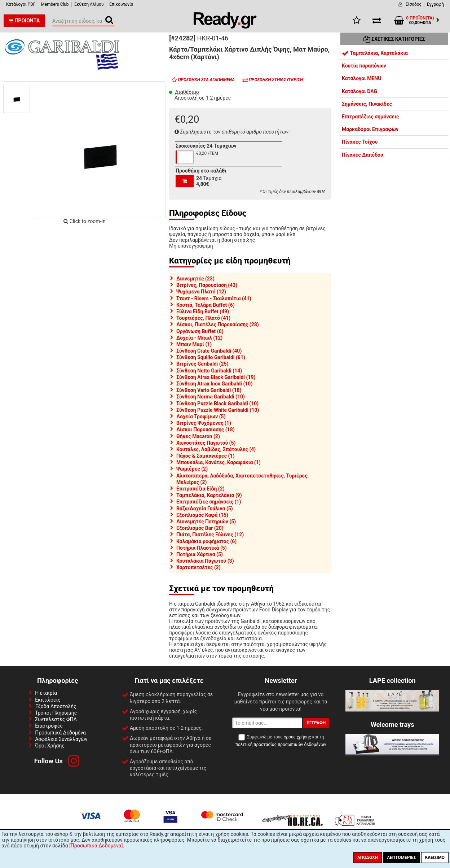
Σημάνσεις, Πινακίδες (367, 104)
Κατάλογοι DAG (359, 91)
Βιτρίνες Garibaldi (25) (202, 364)
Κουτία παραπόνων (364, 66)
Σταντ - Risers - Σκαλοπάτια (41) (214, 298)
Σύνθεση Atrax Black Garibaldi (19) (216, 377)
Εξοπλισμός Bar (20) (200, 528)
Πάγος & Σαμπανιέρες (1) (205, 456)
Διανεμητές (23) (195, 279)
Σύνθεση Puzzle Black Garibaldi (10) (217, 404)
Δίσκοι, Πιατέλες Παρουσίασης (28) (218, 324)
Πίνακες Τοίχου (360, 142)
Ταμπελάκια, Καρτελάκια (375, 53)
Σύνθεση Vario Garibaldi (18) (209, 390)
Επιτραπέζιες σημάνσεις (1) (209, 502)
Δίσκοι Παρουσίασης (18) (206, 429)
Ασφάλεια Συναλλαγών (61, 739)
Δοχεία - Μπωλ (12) (199, 338)
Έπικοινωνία (121, 4)
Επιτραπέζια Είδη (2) (200, 489)
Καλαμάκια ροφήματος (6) (206, 541)
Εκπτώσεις (48, 700)
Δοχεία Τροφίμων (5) (201, 416)
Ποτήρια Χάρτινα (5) (200, 554)
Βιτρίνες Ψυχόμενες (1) (204, 423)
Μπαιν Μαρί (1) (194, 344)
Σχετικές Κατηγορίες (394, 39)
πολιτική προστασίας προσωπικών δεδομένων (281, 745)
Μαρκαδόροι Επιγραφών (370, 129)
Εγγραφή (435, 4)
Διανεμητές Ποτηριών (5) (206, 522)
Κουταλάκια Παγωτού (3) (205, 561)
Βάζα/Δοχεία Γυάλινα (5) (205, 509)
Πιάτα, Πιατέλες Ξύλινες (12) (210, 535)
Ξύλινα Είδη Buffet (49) (203, 311)
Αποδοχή (368, 858)
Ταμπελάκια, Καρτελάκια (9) (209, 495)
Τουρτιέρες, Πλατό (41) (203, 318)
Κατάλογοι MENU (361, 78)
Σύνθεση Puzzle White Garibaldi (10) (218, 410)
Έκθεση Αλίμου (89, 4)
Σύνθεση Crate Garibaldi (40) (209, 351)
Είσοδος (414, 4)
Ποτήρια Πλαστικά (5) (202, 548)
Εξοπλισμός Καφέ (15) (202, 515)
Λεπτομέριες (401, 858)
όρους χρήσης (297, 737)
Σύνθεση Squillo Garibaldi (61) (211, 357)
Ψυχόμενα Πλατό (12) (201, 292)
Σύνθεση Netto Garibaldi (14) (209, 371)
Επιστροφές (49, 726)
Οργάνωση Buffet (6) (200, 331)
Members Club (55, 4)
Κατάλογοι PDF (21, 4)
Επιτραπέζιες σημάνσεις (370, 117)
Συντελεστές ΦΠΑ (56, 719)
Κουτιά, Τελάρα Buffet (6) (206, 305)
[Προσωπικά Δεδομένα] (96, 846)
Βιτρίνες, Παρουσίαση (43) (207, 285)
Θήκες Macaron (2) (198, 436)
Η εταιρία (46, 693)
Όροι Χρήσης (50, 746)
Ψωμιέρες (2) (192, 469)
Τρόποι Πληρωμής (56, 713)
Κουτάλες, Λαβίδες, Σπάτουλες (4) (216, 449)
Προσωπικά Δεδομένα (60, 733)
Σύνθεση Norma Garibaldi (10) (211, 397)
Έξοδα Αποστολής (56, 706)
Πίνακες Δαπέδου (363, 155)
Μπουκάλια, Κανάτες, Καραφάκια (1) (219, 462)
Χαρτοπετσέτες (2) (198, 567)
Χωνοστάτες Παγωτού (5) (206, 443)
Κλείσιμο (435, 858)
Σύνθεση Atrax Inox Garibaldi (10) (214, 384)
